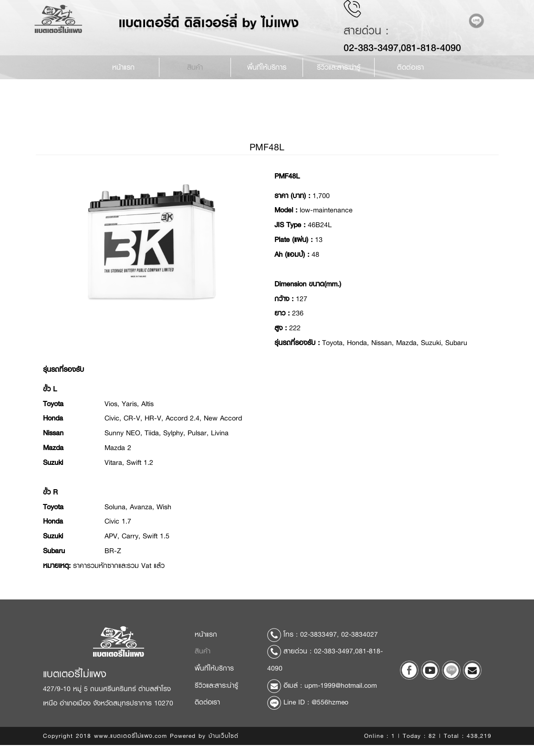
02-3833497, (319, 648)
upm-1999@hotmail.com (341, 699)
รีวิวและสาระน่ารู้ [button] (339, 76)
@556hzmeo (330, 716)
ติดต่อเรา (410, 76)
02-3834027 (360, 648)
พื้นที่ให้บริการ (267, 76)
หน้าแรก (123, 76)
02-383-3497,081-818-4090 (408, 56)
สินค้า (195, 76)
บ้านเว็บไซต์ (224, 750)
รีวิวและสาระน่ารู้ (216, 699)
